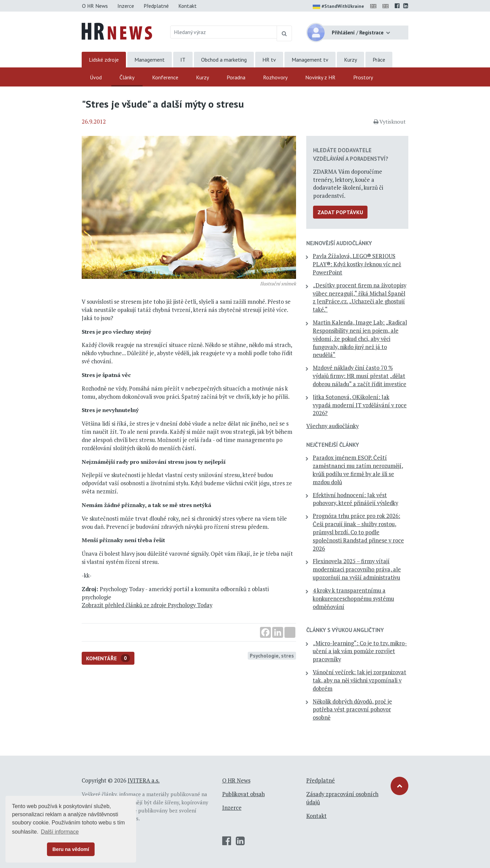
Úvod (96, 77)
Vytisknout (390, 122)
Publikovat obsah (243, 794)
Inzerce (126, 6)
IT (183, 60)
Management (150, 60)
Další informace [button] (60, 832)
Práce (379, 60)
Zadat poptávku (340, 212)
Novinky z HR (320, 77)
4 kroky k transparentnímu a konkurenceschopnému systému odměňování (353, 599)
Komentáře (108, 658)
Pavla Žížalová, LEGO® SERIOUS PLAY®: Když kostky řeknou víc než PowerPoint (357, 264)
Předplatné (156, 6)
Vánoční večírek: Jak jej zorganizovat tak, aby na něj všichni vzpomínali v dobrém (360, 680)
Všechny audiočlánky (332, 426)
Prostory (363, 77)
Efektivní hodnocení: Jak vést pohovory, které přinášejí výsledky (355, 499)
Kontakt (187, 6)
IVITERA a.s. (144, 780)
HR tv (269, 60)
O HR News (95, 6)
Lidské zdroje (104, 60)
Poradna (236, 77)
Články (127, 77)
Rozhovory (275, 77)
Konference (165, 77)
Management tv (310, 60)
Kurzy (350, 60)
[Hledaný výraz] (224, 32)
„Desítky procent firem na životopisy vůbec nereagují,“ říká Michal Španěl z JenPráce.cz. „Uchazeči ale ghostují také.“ (360, 297)
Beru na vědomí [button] (71, 849)
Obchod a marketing (224, 60)
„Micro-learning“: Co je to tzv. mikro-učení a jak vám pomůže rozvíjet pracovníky (360, 651)
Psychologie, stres (272, 656)
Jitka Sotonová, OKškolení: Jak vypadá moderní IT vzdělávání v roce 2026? (360, 405)
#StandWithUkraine (338, 7)
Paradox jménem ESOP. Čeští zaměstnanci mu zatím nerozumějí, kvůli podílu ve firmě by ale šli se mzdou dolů (358, 470)
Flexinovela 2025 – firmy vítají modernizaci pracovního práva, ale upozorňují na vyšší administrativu (357, 569)
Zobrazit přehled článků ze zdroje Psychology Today (147, 605)
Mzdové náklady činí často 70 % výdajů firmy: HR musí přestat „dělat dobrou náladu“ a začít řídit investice (360, 376)
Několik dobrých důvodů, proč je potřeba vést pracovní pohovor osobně (352, 710)
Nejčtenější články (333, 445)
